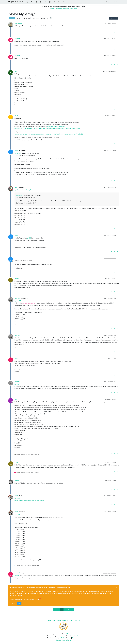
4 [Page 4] (68, 609)
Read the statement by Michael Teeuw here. (63, 9)
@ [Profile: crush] (17, 576)
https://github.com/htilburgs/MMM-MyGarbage (29, 501)
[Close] (117, 588)
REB (16, 187)
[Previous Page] (55, 609)
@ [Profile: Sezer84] (18, 301)
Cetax (16, 358)
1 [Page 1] (59, 609)
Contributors (76, 638)
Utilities (12, 18)
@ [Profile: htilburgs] (18, 153)
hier (32, 309)
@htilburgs (23, 150)
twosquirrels (18, 23)
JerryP (16, 496)
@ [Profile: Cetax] (17, 384)
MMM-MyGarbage (30, 190)
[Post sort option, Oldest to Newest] (106, 18)
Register (13, 603)
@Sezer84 (24, 298)
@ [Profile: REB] (29, 238)
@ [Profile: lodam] (17, 190)
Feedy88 (17, 298)
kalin (16, 71)
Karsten (77, 636)
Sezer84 (17, 279)
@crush (24, 573)
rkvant (16, 399)
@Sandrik (22, 496)
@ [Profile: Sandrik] (17, 498)
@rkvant (22, 511)
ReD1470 (17, 116)
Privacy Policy (67, 640)
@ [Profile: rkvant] (17, 514)
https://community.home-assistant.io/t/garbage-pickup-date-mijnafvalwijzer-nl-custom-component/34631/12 (49, 134)
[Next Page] (72, 609)
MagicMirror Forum (16, 2)
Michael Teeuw (71, 634)
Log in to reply (114, 18)
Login (19, 603)
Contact (59, 640)
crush (16, 462)
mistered (17, 39)
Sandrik (17, 480)
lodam (16, 150)
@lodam (21, 187)
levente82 (17, 573)
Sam (61, 636)
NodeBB (62, 638)
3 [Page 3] (65, 609)
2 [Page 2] (62, 609)
